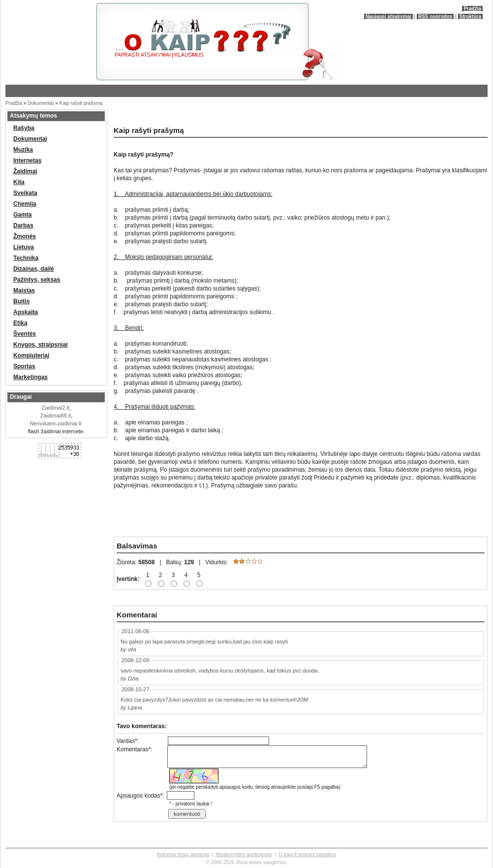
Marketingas (31, 377)
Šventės (25, 334)
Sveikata (25, 193)
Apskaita (26, 312)
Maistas (24, 290)
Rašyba (24, 128)
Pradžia (472, 9)
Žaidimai (25, 171)
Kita (19, 182)
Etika (20, 323)
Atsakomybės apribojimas (244, 854)
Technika (26, 258)
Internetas (27, 161)
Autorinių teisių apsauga (183, 854)
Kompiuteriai (31, 355)
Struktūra (470, 16)
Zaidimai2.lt (56, 408)
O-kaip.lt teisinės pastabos (307, 854)
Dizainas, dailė (34, 269)
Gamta (22, 215)
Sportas (24, 366)
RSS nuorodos (435, 16)
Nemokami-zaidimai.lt (55, 423)
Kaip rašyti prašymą (81, 103)
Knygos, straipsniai (41, 345)
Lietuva (24, 247)
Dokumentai (41, 103)
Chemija (25, 204)
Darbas (23, 225)
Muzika (23, 150)
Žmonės (25, 236)
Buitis (21, 301)
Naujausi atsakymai (388, 16)
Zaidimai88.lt (56, 416)
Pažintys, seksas (37, 280)
